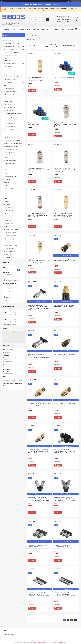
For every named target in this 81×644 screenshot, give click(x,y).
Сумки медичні (9, 255)
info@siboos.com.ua (10, 388)
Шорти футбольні (10, 107)
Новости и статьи (60, 29)
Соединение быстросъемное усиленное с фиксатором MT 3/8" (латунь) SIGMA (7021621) (38, 79)
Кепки (7, 226)
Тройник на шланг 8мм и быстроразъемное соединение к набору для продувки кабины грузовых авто (40, 357)
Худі (6, 186)
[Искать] (48, 19)
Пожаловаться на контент (44, 642)
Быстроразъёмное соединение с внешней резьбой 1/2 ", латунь (64, 355)
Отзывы (71, 29)
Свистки (7, 173)
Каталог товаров (8, 40)
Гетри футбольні (10, 110)
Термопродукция (10, 89)
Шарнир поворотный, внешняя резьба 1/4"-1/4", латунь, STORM (40, 404)
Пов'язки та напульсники (12, 229)
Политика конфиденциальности (60, 642)
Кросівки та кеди (10, 214)
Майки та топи (9, 192)
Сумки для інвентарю (11, 245)
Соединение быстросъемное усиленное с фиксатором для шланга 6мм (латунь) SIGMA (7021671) (39, 260)
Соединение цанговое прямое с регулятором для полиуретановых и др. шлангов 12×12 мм (65, 451)
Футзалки (8, 98)
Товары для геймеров (11, 95)
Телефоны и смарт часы (12, 43)
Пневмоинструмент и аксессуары (61, 35)
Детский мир (9, 82)
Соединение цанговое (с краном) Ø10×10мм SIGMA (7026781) (64, 78)
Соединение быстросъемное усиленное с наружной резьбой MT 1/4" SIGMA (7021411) (65, 170)
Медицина (8, 167)
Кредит (49, 29)
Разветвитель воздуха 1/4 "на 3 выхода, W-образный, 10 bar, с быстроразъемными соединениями (65, 499)
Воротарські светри (11, 137)
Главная (6, 29)
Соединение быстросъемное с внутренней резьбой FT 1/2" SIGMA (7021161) (39, 170)
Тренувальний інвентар (12, 146)
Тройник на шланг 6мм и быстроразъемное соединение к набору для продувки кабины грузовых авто (40, 307)
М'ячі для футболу (10, 117)
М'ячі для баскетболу (11, 236)
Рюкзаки (7, 258)
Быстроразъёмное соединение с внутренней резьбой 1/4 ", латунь (65, 260)
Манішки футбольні (10, 160)
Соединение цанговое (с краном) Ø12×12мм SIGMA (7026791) (38, 124)
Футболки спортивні (11, 189)
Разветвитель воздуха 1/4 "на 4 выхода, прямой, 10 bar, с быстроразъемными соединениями (39, 594)
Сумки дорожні (9, 248)
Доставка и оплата (24, 29)
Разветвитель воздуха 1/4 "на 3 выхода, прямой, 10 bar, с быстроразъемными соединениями (65, 546)
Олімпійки (8, 179)
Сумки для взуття (10, 251)
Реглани (7, 182)
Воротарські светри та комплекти (11, 130)
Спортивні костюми (10, 176)
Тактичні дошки (9, 164)
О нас (13, 29)
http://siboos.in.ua (10, 386)
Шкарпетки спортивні (11, 220)
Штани (7, 201)
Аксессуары (8, 73)
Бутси (7, 85)
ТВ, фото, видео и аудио (12, 49)
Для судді (8, 170)
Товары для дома (10, 92)
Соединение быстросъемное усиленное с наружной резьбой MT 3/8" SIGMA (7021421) (39, 215)
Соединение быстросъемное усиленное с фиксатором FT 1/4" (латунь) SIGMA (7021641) (64, 215)
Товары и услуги (34, 35)
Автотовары (8, 70)
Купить (33, 91)
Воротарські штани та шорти (13, 134)
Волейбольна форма (11, 239)
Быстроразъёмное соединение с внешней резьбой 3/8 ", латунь (64, 306)
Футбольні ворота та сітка (12, 140)
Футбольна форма (10, 104)
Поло (6, 195)
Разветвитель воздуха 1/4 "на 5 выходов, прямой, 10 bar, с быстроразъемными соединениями (65, 594)
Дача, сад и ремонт (45, 35)
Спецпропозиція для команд (13, 114)
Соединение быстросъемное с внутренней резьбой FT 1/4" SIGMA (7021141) (65, 124)
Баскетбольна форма (11, 233)
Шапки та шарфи (10, 223)
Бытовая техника (10, 79)
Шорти (7, 198)
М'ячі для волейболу (11, 242)
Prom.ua (48, 641)
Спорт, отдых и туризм (11, 56)
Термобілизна (9, 211)
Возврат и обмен (38, 29)
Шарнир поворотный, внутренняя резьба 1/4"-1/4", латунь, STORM (64, 404)
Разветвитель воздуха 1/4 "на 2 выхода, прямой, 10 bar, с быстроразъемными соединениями (39, 546)
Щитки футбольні (10, 153)
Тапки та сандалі (10, 217)
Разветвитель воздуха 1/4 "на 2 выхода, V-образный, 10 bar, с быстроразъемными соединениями (39, 499)
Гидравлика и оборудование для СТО (13, 60)
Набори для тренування (12, 150)
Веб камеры (8, 67)
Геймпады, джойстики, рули (13, 76)
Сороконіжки (9, 101)
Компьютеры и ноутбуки (12, 53)
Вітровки (7, 204)
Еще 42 (7, 300)
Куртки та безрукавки (11, 208)
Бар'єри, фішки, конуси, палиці (13, 143)
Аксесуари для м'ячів (11, 123)
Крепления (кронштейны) (12, 46)
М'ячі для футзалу (10, 120)
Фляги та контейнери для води (12, 157)
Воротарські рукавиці (11, 126)
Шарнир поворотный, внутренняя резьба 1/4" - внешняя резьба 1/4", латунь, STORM (39, 451)
